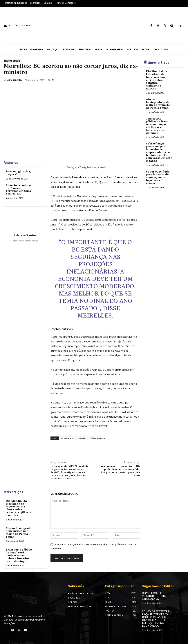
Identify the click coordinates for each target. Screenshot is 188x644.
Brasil (8, 61)
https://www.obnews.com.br (25, 241)
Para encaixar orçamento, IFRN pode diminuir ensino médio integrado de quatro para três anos (119, 471)
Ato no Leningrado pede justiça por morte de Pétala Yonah (19, 532)
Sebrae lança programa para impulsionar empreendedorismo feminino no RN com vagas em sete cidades (160, 152)
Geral (16, 61)
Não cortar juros (97, 438)
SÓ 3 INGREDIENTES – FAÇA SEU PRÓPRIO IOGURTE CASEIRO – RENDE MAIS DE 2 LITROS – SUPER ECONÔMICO (156, 618)
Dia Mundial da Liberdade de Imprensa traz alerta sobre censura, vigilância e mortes (18, 508)
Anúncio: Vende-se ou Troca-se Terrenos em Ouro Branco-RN (19, 190)
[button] (180, 26)
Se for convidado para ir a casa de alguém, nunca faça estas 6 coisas (158, 176)
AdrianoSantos (15, 80)
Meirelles (82, 438)
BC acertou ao (68, 438)
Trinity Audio (86, 167)
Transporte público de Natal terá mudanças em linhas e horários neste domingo (19, 555)
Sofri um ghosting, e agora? (18, 173)
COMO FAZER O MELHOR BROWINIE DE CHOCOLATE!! (157, 596)
